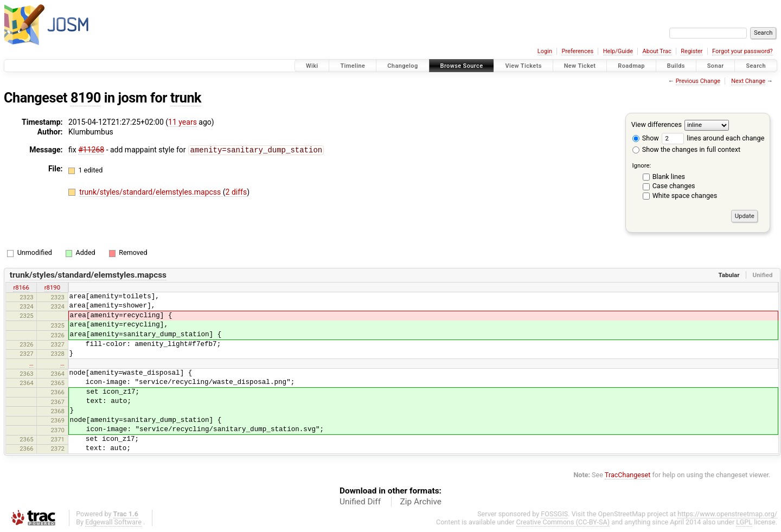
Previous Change (698, 81)
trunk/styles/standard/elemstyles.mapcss (151, 191)
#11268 (91, 150)
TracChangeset (628, 475)
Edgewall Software (113, 522)
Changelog (402, 66)
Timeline (353, 66)
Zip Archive (421, 502)
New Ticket (580, 66)
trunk (186, 98)
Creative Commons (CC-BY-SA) (563, 522)
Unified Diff (360, 502)
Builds (676, 66)
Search (756, 66)
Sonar (716, 66)
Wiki (312, 66)
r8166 (21, 287)
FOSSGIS (554, 514)
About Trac (657, 51)
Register (692, 51)
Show (646, 138)
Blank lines (669, 177)
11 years (183, 122)
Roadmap (631, 66)
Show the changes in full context (686, 149)
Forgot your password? (742, 51)
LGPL (744, 522)
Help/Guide (618, 51)
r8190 (52, 287)
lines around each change (713, 138)
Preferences (577, 51)
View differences (657, 124)
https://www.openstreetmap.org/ (727, 514)
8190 (86, 98)
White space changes (685, 196)
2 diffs (236, 191)
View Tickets (523, 66)
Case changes (674, 186)
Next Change (748, 81)
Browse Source (462, 66)
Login (545, 51)
